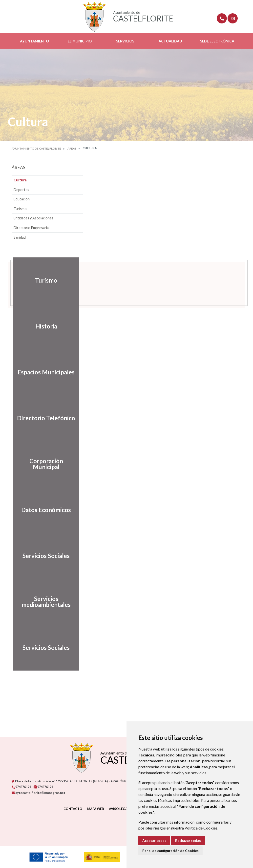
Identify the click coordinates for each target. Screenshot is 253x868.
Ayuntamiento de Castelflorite (36, 148)
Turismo (20, 209)
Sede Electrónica (217, 41)
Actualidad (170, 41)
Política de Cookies (201, 828)
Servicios (125, 41)
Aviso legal (119, 809)
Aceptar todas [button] (154, 840)
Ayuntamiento (34, 41)
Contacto (73, 809)
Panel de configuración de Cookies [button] (170, 851)
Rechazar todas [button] (188, 840)
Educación (22, 199)
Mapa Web (96, 809)
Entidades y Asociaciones (33, 218)
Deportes (21, 190)
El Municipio (80, 41)
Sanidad (20, 237)
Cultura (20, 180)
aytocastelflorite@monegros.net (38, 793)
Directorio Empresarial (32, 228)
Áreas (72, 148)
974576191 (21, 787)
